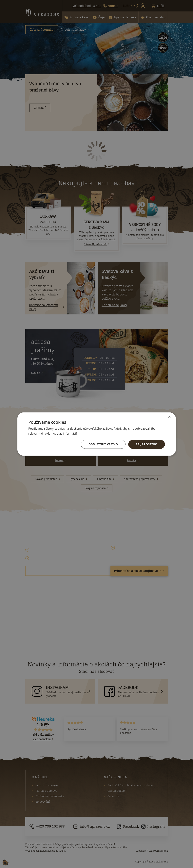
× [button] (169, 417)
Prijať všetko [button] (146, 444)
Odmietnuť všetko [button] (103, 444)
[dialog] (96, 434)
